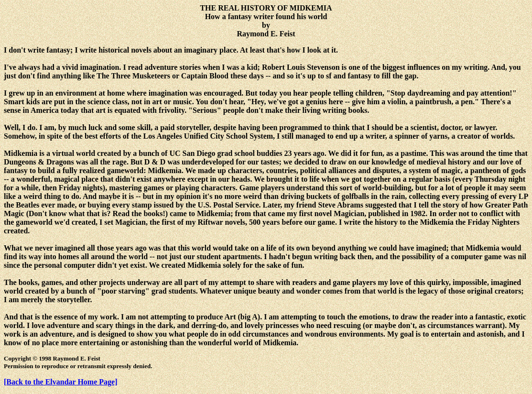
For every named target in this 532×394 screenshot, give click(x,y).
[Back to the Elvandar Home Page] (60, 382)
